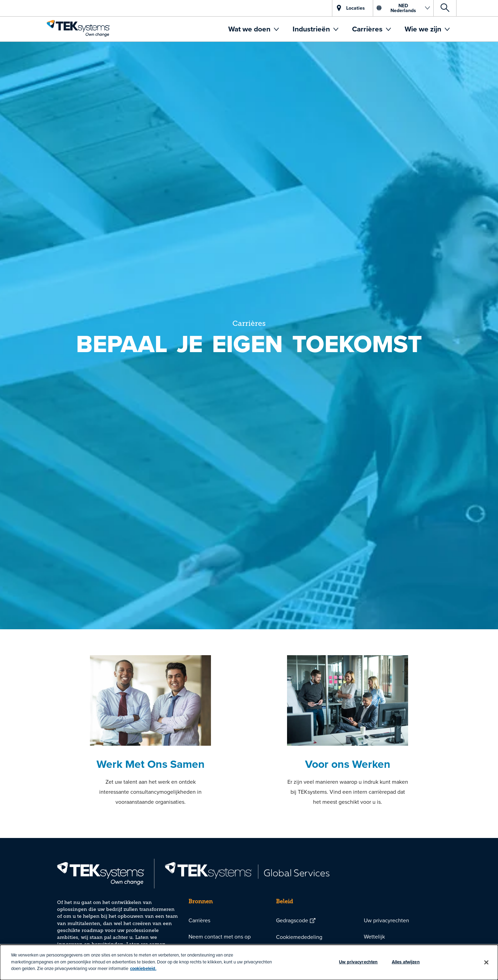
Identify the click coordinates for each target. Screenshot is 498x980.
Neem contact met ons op (220, 936)
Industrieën (312, 29)
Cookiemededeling (299, 937)
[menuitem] (253, 29)
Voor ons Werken (348, 764)
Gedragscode (292, 920)
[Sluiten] (487, 962)
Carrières (368, 29)
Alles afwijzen (406, 962)
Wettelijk (374, 936)
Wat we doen (250, 29)
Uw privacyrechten (386, 920)
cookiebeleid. (143, 968)
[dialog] (249, 962)
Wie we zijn (424, 29)
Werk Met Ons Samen (151, 764)
